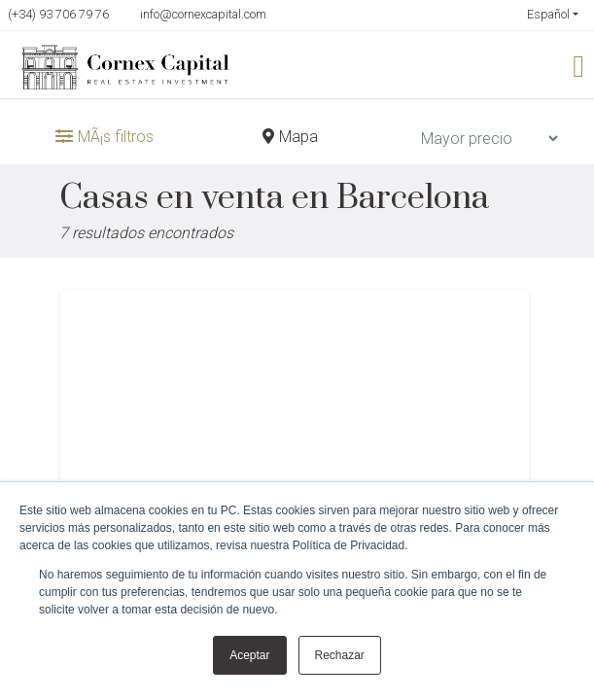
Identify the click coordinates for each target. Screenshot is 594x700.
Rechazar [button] (340, 655)
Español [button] (548, 15)
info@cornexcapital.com (203, 14)
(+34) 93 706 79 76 (58, 14)
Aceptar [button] (249, 655)
